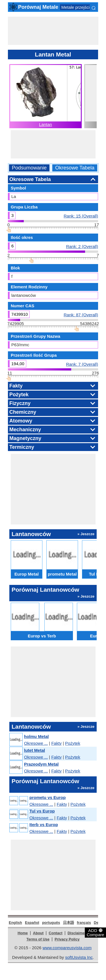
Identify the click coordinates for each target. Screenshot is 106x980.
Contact (55, 933)
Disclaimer (77, 933)
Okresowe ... (36, 743)
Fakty (56, 743)
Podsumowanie (29, 168)
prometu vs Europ (47, 797)
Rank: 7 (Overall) (82, 364)
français (84, 923)
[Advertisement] (53, 31)
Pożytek (73, 743)
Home (23, 933)
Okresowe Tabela (75, 168)
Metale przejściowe (79, 7)
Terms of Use (38, 939)
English (15, 923)
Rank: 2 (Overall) (82, 246)
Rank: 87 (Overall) (81, 315)
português (51, 923)
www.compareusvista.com (67, 948)
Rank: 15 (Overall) (81, 216)
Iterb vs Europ (44, 825)
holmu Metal (36, 736)
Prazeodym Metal (41, 764)
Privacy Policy (67, 939)
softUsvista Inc (79, 957)
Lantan (46, 124)
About (38, 933)
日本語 (69, 923)
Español (32, 923)
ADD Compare (96, 932)
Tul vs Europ (42, 811)
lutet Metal (34, 750)
